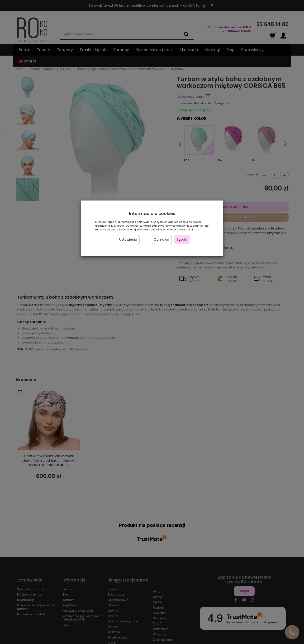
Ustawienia (128, 239)
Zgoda (182, 239)
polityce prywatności (179, 229)
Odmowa (161, 239)
